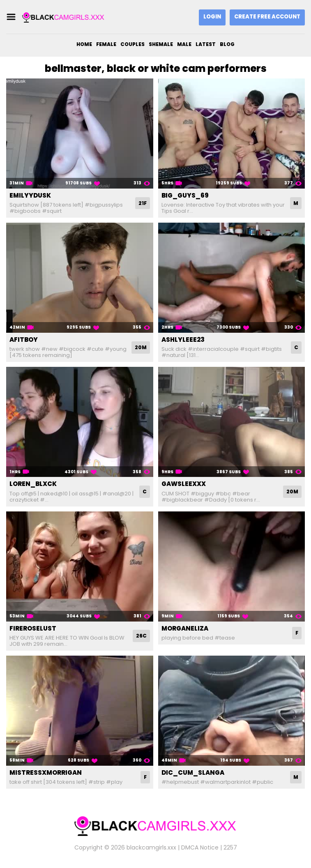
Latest (206, 44)
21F (143, 203)
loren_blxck (33, 484)
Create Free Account (267, 17)
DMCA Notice (200, 847)
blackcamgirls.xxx (151, 847)
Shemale (161, 44)
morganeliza (185, 628)
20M (141, 347)
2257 (230, 847)
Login (212, 17)
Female (106, 44)
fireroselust (33, 628)
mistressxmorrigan (46, 772)
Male (184, 44)
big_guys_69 (185, 195)
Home (84, 44)
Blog (227, 44)
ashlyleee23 (183, 340)
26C (141, 636)
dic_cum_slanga (193, 772)
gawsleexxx (184, 484)
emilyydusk (30, 195)
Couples (132, 44)
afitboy (24, 340)
